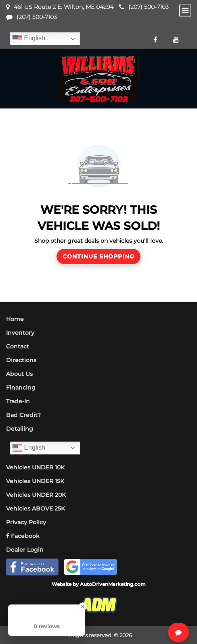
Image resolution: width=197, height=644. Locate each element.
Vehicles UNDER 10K (35, 467)
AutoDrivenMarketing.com (113, 584)
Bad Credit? (23, 415)
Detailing (20, 429)
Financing (21, 388)
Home (15, 319)
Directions (21, 360)
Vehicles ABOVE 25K (36, 509)
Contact (18, 346)
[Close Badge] (83, 606)
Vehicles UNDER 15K (35, 481)
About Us (19, 374)
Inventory (20, 333)
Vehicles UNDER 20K (36, 495)
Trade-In (18, 401)
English (29, 39)
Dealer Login (25, 550)
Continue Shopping (98, 256)
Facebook (23, 536)
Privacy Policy (26, 522)
